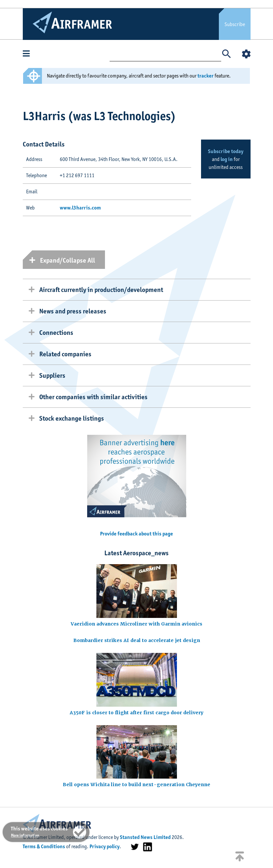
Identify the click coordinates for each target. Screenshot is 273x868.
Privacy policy (104, 846)
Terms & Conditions (44, 846)
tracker (205, 76)
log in (227, 159)
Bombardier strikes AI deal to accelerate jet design (137, 640)
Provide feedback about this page (136, 534)
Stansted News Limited (145, 837)
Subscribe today (226, 151)
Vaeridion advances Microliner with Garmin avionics (136, 624)
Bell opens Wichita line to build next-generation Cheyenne (136, 785)
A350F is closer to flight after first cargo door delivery (136, 713)
